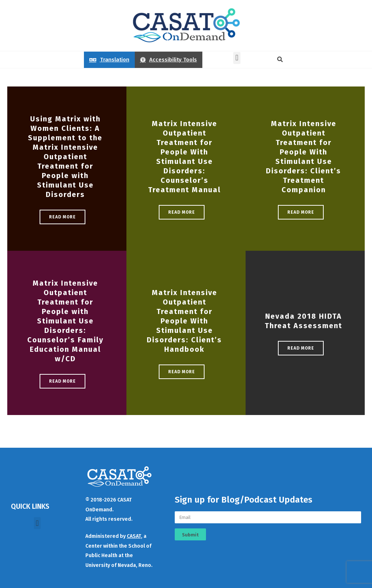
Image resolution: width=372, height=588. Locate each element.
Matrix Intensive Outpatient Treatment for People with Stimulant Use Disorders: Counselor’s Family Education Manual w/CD (65, 321)
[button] (237, 58)
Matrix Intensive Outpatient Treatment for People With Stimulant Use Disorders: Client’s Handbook (184, 321)
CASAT (134, 536)
